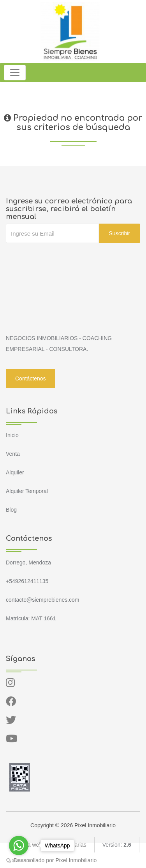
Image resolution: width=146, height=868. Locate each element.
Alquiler (15, 472)
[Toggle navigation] (15, 73)
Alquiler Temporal (27, 491)
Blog (11, 510)
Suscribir (120, 233)
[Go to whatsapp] (19, 845)
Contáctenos (31, 378)
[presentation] (65, 259)
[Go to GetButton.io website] (19, 860)
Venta (13, 454)
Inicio (12, 435)
